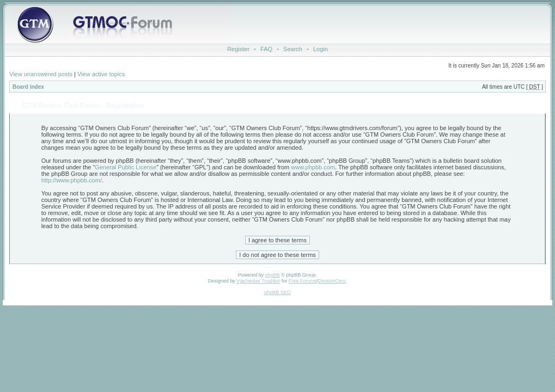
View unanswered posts (41, 74)
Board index (28, 87)
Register (238, 49)
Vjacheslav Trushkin (258, 281)
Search (293, 49)
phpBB (273, 275)
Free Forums (303, 281)
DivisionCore (332, 281)
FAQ (266, 49)
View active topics (101, 74)
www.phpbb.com (313, 167)
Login (321, 49)
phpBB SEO (277, 292)
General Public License (126, 167)
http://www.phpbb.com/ (72, 180)
